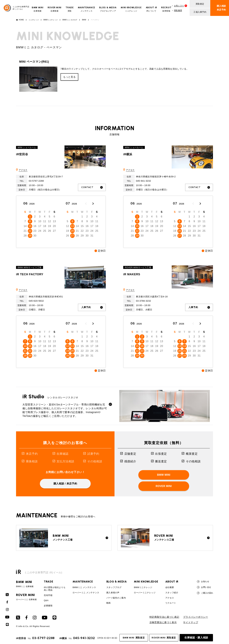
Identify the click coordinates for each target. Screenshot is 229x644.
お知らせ (203, 582)
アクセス (23, 170)
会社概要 (170, 587)
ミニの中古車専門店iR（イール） (16, 8)
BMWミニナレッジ (51, 20)
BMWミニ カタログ (70, 20)
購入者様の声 (113, 593)
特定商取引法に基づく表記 (164, 617)
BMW (84, 20)
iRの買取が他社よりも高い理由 (55, 589)
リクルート (171, 603)
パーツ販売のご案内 (116, 598)
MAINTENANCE (83, 582)
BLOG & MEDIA (117, 582)
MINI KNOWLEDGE (146, 582)
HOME (21, 20)
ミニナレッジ (34, 20)
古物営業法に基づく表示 (163, 622)
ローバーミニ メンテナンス (86, 593)
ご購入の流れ (205, 593)
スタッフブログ (114, 587)
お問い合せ (204, 587)
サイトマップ (191, 622)
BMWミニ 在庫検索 (26, 584)
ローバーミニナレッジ (145, 593)
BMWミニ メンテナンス (84, 587)
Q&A (46, 600)
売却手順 (48, 595)
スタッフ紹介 (172, 593)
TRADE (48, 582)
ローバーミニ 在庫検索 (26, 597)
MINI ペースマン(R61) (34, 62)
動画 (109, 603)
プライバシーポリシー (195, 617)
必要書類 (48, 606)
